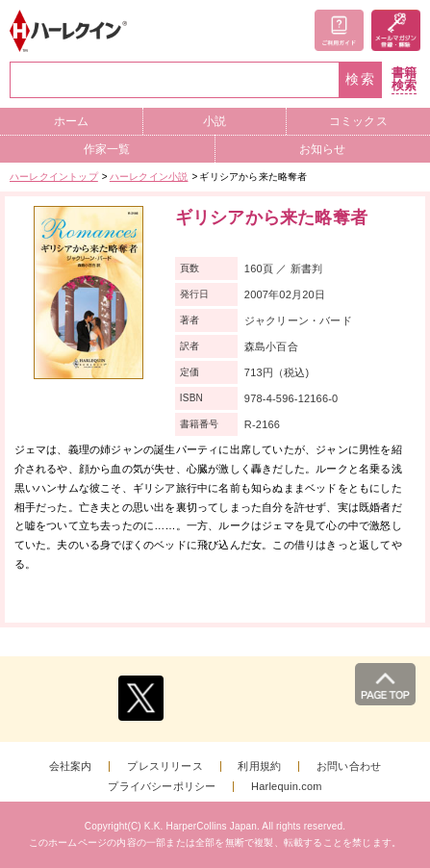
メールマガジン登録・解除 (396, 30)
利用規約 (259, 766)
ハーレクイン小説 (149, 177)
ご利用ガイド (339, 30)
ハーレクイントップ (54, 177)
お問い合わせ (349, 766)
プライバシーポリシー (162, 787)
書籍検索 (404, 79)
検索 (361, 79)
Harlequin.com (287, 787)
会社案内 (71, 766)
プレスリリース (164, 766)
